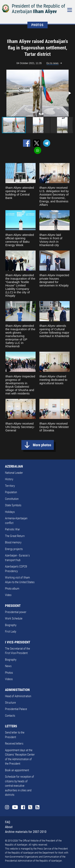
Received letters (14, 744)
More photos (42, 445)
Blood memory (13, 542)
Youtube (15, 807)
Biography (11, 625)
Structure (10, 703)
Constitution (12, 499)
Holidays (10, 512)
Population (11, 492)
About (9, 827)
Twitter (30, 807)
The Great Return (15, 536)
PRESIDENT (13, 606)
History (9, 479)
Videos (9, 679)
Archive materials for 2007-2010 (26, 832)
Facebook (23, 807)
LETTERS (11, 726)
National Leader (14, 473)
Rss (37, 807)
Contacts (10, 716)
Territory (10, 486)
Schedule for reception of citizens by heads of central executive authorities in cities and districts (19, 786)
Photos (9, 673)
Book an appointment (17, 770)
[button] (69, 93)
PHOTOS (37, 25)
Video (8, 595)
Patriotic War (12, 529)
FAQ (8, 822)
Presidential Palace (16, 709)
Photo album (12, 589)
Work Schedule (14, 618)
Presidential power (16, 612)
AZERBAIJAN (14, 466)
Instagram (7, 807)
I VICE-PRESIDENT (18, 642)
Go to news (52, 63)
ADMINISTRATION (17, 690)
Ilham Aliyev (45, 11)
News (8, 666)
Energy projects (14, 549)
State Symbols (13, 505)
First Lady (11, 632)
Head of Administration (18, 696)
